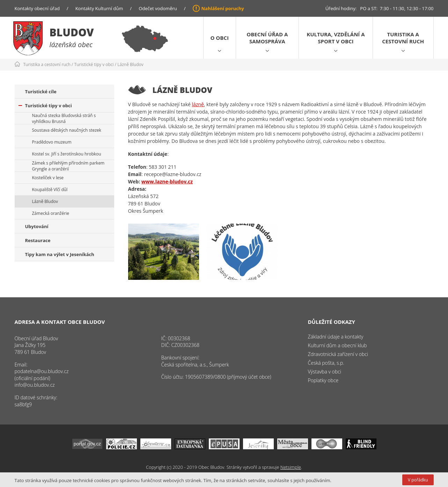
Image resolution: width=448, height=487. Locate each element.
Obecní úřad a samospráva (267, 38)
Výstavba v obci (325, 372)
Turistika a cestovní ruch (403, 38)
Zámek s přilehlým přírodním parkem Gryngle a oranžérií (68, 166)
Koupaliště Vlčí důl (50, 190)
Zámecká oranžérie (51, 213)
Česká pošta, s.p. (326, 363)
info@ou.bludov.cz (35, 385)
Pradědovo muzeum (52, 142)
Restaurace (38, 240)
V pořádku (418, 480)
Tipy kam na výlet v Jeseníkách (60, 254)
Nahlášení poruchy (223, 8)
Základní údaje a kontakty (336, 337)
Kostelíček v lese (48, 178)
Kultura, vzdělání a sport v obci (336, 38)
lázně (198, 104)
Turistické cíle (41, 92)
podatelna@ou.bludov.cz (42, 371)
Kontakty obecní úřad (37, 8)
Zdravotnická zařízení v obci (338, 354)
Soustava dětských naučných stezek (67, 130)
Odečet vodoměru (158, 8)
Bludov (72, 32)
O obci (220, 38)
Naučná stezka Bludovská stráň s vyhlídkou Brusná (64, 118)
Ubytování (37, 226)
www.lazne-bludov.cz (167, 181)
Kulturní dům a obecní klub (337, 345)
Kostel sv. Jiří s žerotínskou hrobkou (67, 154)
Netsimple (291, 467)
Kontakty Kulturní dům (99, 8)
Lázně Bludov (130, 64)
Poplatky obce (323, 380)
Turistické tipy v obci (94, 64)
